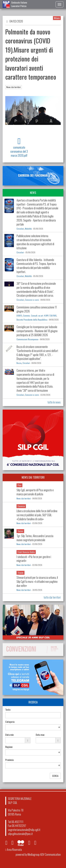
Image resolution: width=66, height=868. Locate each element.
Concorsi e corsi (32, 300)
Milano (57, 18)
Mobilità (28, 229)
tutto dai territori (52, 597)
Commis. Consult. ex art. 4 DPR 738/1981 (40, 316)
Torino (20, 531)
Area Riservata (14, 850)
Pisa (19, 485)
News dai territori (14, 87)
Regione (9, 747)
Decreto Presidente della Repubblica (32, 320)
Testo (8, 710)
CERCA (55, 776)
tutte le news (54, 402)
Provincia (9, 760)
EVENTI (19, 316)
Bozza (19, 363)
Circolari (20, 229)
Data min (9, 735)
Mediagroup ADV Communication (44, 854)
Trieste (21, 573)
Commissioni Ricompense (27, 339)
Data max (40, 735)
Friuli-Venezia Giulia (26, 552)
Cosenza (21, 506)
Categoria (10, 722)
